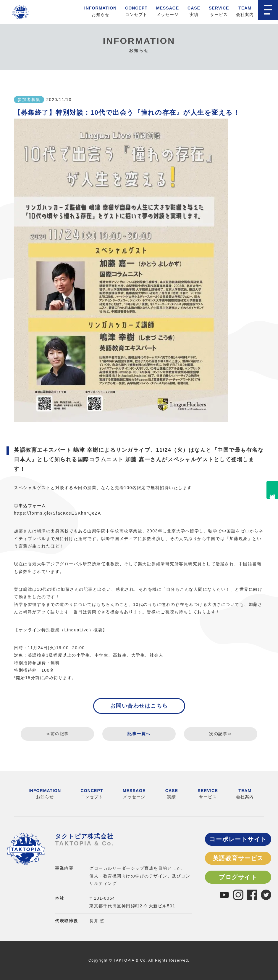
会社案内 (245, 10)
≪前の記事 (57, 734)
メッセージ (168, 10)
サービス (219, 10)
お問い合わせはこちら (139, 706)
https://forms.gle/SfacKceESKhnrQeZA (58, 513)
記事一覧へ (139, 734)
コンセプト (136, 10)
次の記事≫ (221, 734)
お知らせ (100, 10)
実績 (194, 10)
